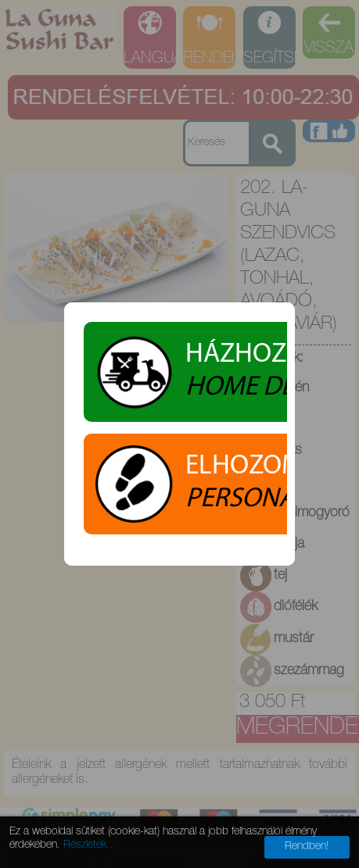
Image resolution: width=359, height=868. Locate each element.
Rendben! (307, 847)
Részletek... (90, 845)
